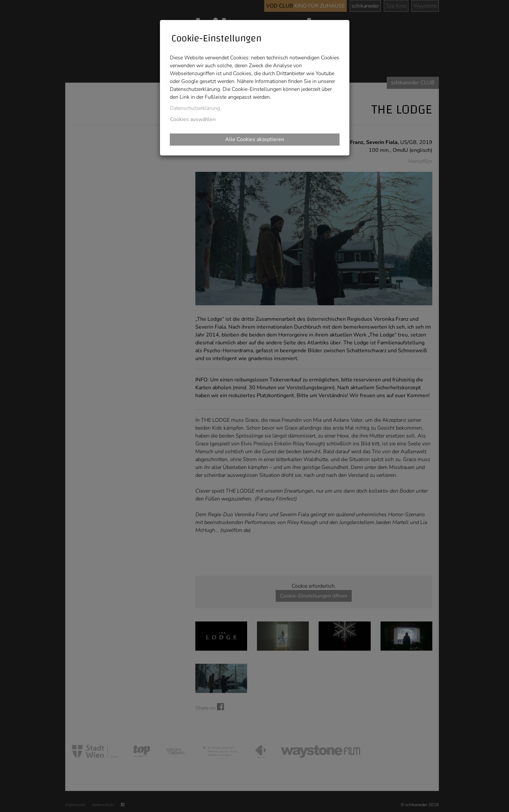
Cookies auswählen (193, 119)
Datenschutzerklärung (195, 108)
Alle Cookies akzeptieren (255, 139)
